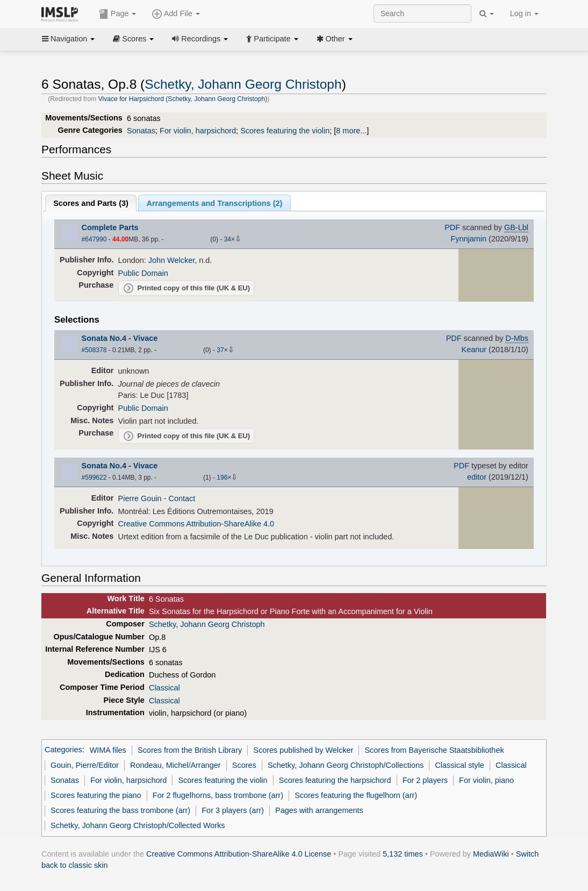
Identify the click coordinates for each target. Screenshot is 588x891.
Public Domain (143, 273)
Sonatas (141, 131)
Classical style (459, 765)
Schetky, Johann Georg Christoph (243, 84)
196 (222, 477)
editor (477, 477)
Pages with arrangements (319, 810)
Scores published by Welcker (303, 750)
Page (118, 14)
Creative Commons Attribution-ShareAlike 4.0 (196, 524)
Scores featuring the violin (285, 131)
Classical (164, 688)
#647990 (94, 239)
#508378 (94, 350)
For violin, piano (486, 780)
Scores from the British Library (190, 750)
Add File (176, 14)
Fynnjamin (468, 239)
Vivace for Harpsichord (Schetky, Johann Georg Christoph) (183, 99)
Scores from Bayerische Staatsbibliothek (434, 750)
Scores (133, 39)
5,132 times (403, 854)
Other (335, 39)
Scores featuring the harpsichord (335, 780)
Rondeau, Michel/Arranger (175, 765)
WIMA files (108, 750)
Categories (63, 750)
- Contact (180, 498)
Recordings (200, 39)
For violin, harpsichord (198, 131)
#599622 (94, 477)
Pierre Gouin (140, 498)
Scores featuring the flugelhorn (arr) (356, 795)
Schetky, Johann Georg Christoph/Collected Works (138, 825)
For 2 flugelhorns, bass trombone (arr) (218, 795)
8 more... (351, 131)
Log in (524, 13)
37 (220, 350)
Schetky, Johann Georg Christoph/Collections (346, 765)
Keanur (474, 350)
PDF (452, 227)
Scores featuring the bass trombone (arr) (120, 810)
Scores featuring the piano (96, 795)
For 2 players (425, 780)
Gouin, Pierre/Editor (85, 765)
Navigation (68, 39)
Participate (272, 39)
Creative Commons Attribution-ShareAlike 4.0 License (239, 854)
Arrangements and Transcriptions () (215, 203)
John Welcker (171, 260)
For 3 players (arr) (233, 810)
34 (228, 239)
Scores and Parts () (91, 203)
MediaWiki (491, 854)
